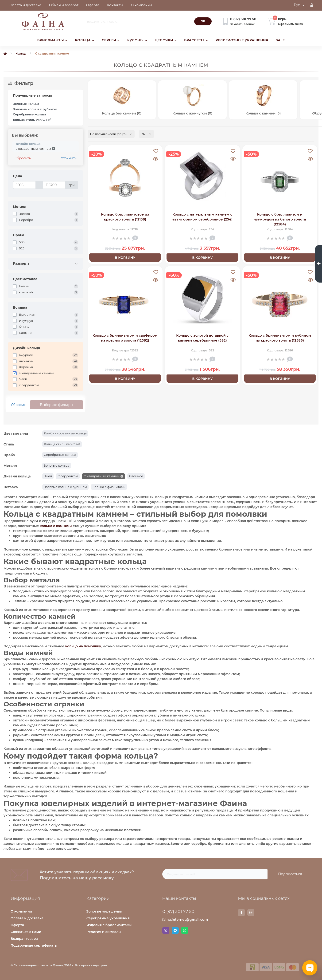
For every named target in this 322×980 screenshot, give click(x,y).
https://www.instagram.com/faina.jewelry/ (251, 913)
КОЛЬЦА (85, 40)
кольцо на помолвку (83, 646)
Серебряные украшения (108, 918)
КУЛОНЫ (137, 40)
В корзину (125, 258)
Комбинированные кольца (65, 433)
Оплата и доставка (27, 918)
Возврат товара (24, 939)
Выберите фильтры (56, 405)
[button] (312, 5)
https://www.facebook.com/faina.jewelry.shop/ (242, 913)
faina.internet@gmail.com (185, 920)
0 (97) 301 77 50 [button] (178, 912)
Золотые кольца (26, 104)
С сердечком (68, 476)
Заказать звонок (242, 24)
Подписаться (290, 874)
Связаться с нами (26, 932)
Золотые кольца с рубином (35, 109)
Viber (166, 930)
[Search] (203, 21)
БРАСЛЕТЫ (196, 40)
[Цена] (24, 185)
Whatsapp (185, 930)
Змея (48, 476)
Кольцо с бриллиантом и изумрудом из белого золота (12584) (280, 219)
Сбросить (23, 158)
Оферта (17, 925)
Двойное (136, 476)
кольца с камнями (56, 526)
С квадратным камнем (101, 476)
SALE (280, 40)
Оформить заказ (291, 24)
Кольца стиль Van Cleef (32, 120)
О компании (21, 911)
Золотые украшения (104, 911)
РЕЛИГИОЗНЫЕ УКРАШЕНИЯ (242, 40)
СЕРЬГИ (111, 40)
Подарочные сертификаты (34, 945)
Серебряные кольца (29, 114)
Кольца (21, 53)
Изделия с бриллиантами (109, 925)
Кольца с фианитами (109, 487)
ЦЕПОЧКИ (166, 40)
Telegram (175, 930)
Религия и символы (104, 932)
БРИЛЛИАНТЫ (52, 40)
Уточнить (69, 158)
